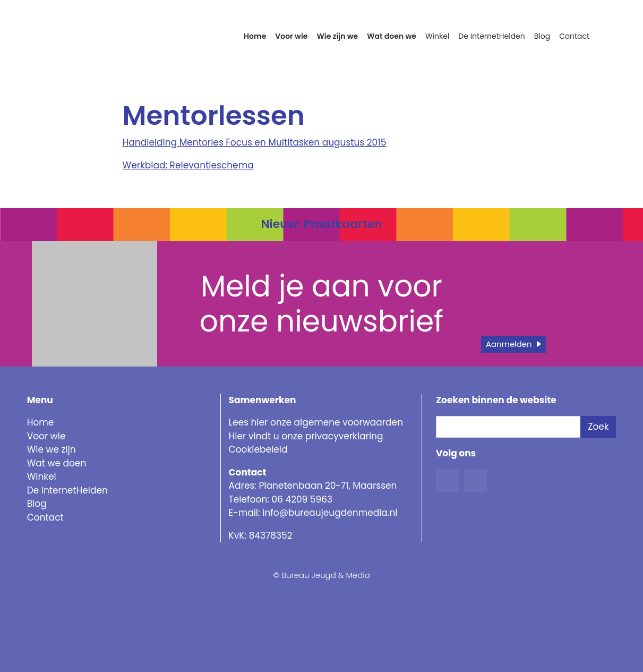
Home (255, 36)
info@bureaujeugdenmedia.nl (330, 513)
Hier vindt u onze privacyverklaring (306, 436)
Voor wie (291, 36)
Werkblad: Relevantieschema (188, 165)
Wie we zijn (52, 449)
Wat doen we (392, 36)
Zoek (598, 427)
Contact (574, 36)
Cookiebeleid (258, 449)
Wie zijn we (337, 36)
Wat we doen (57, 463)
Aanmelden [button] (509, 344)
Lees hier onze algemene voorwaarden (316, 422)
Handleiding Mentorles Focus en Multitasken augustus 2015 (255, 142)
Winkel (437, 36)
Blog (542, 36)
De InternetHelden (491, 36)
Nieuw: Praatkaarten (321, 224)
